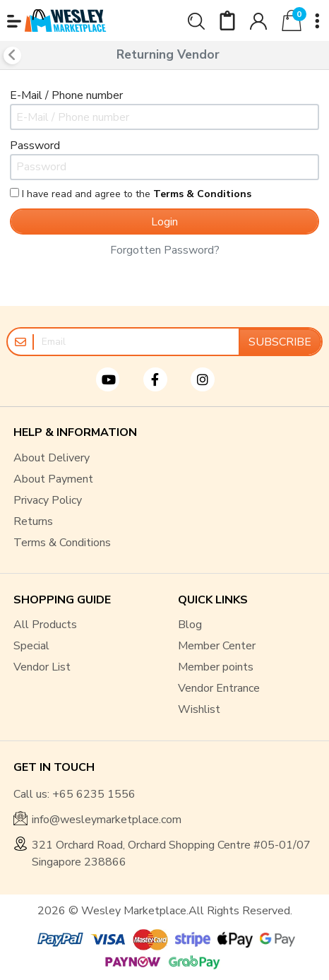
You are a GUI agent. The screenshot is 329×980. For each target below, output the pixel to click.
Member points (216, 667)
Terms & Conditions (62, 543)
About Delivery (52, 458)
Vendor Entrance (219, 688)
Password (35, 146)
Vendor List (42, 667)
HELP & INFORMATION (75, 433)
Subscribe (280, 342)
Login (164, 222)
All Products (45, 625)
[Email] (136, 342)
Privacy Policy (48, 500)
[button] (14, 21)
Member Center (217, 646)
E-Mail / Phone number (66, 95)
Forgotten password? (165, 250)
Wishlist (199, 709)
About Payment (53, 479)
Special (31, 646)
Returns (33, 521)
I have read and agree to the (131, 194)
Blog (190, 625)
